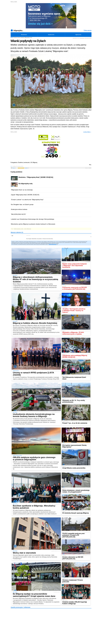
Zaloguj (50, 244)
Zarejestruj (54, 244)
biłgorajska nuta (19, 229)
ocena (27, 168)
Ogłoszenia (78, 35)
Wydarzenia (51, 35)
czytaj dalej (87, 132)
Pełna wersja (88, 30)
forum (14, 168)
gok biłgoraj (28, 229)
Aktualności (24, 35)
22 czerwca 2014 (28, 235)
